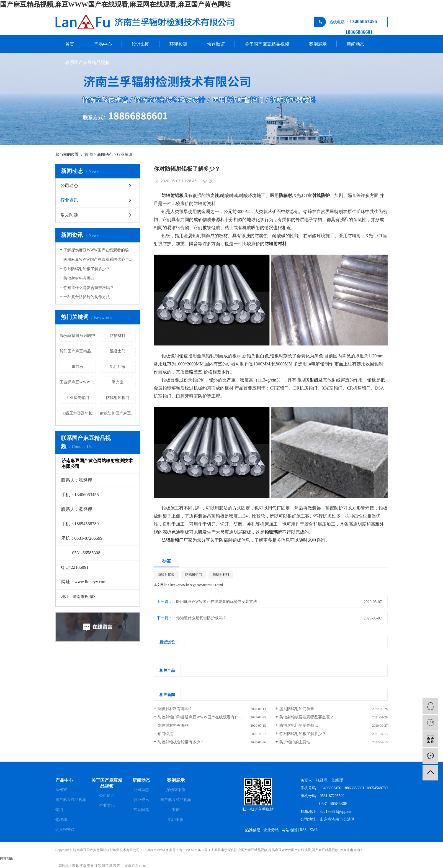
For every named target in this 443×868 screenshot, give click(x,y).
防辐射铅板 (166, 575)
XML (314, 830)
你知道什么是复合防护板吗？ (201, 618)
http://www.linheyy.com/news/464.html (197, 585)
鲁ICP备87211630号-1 (195, 850)
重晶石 (78, 367)
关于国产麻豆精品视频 (267, 44)
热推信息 (253, 830)
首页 (70, 44)
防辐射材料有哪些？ (175, 709)
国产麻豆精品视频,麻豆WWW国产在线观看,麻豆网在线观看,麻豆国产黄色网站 (115, 4)
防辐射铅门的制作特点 (299, 725)
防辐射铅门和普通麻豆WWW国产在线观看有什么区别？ (206, 717)
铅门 (59, 810)
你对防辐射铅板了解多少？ (303, 734)
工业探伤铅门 (78, 398)
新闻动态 (356, 44)
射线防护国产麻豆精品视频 (118, 413)
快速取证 (216, 44)
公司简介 (107, 796)
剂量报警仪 (65, 830)
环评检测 (178, 44)
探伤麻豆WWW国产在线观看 (290, 850)
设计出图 (141, 44)
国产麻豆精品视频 (71, 800)
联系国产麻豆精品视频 (87, 62)
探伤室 (61, 790)
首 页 (89, 154)
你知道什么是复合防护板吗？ (89, 288)
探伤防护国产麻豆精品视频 (248, 850)
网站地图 (289, 830)
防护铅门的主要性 (295, 742)
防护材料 (118, 336)
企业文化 (107, 806)
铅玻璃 (61, 820)
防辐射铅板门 (118, 398)
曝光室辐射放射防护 (78, 336)
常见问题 (69, 215)
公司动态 (69, 185)
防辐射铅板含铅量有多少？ (181, 742)
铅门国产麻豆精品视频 (78, 351)
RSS (303, 830)
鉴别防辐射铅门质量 (297, 709)
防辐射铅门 (194, 575)
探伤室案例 (176, 790)
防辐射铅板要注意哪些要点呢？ (307, 717)
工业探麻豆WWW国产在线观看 (78, 382)
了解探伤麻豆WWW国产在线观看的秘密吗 (100, 250)
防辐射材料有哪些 (79, 278)
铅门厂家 (118, 367)
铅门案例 (176, 820)
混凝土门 (118, 351)
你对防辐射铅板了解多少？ (87, 269)
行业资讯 (125, 154)
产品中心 (103, 44)
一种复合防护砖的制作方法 (87, 297)
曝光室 (118, 382)
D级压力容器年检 (78, 413)
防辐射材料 (221, 575)
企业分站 (271, 830)
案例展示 (318, 44)
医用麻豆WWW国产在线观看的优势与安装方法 (100, 259)
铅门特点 (165, 734)
